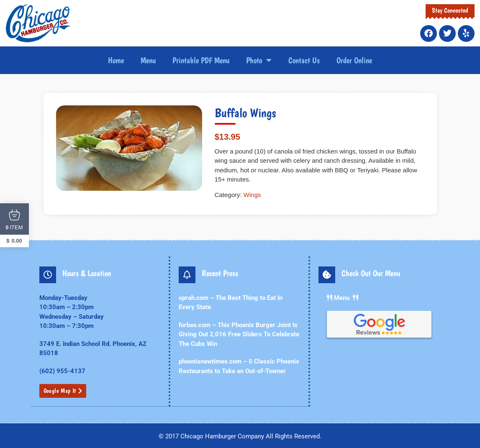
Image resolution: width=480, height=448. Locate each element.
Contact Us (304, 60)
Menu (148, 60)
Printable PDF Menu (201, 60)
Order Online (354, 60)
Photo (259, 60)
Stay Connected (450, 10)
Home (116, 60)
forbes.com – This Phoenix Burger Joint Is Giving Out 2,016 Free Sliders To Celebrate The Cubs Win (239, 334)
